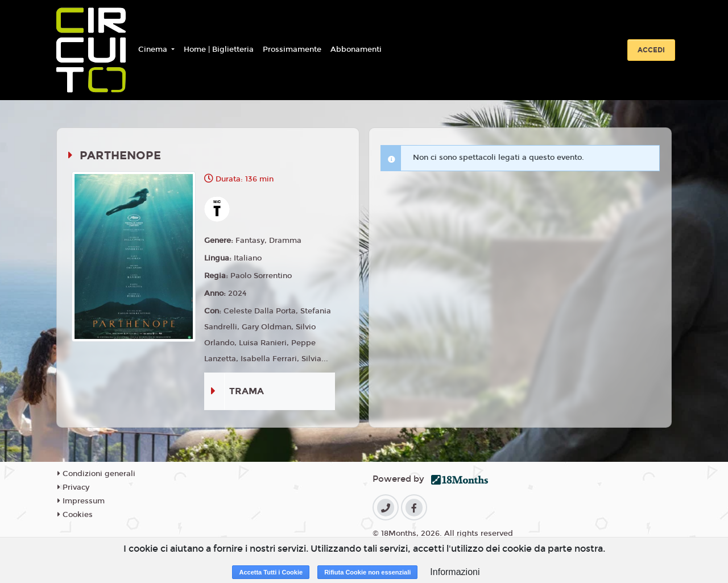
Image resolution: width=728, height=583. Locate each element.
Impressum (81, 501)
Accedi (651, 50)
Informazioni (455, 572)
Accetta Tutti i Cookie (271, 572)
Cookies (75, 515)
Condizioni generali (96, 474)
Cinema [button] (154, 49)
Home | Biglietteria (219, 49)
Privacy (73, 487)
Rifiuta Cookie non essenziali (367, 572)
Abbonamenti (356, 49)
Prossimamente (292, 49)
